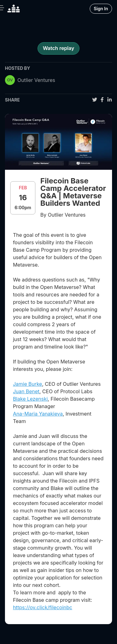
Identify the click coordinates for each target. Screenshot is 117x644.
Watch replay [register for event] (58, 48)
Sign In (101, 9)
